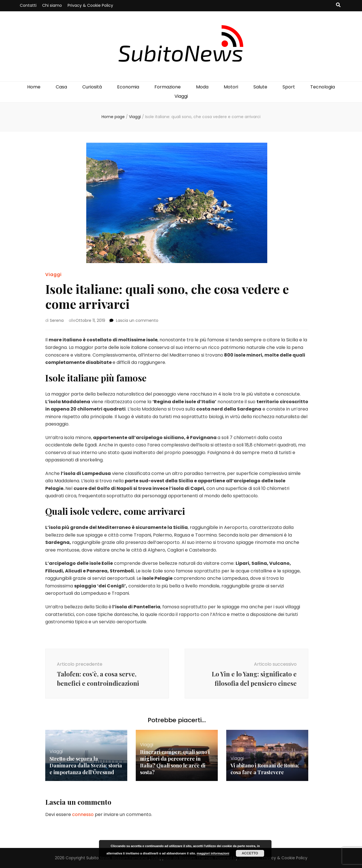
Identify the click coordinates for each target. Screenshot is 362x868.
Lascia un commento (137, 320)
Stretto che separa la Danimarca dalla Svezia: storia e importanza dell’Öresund (86, 765)
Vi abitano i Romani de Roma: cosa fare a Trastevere (265, 769)
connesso (83, 814)
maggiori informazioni (213, 853)
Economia (128, 87)
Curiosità (92, 87)
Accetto (250, 853)
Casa (61, 87)
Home (34, 87)
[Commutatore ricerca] (338, 5)
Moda (202, 87)
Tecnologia (323, 87)
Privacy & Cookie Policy (90, 5)
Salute (260, 87)
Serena (57, 320)
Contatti (28, 5)
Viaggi (181, 96)
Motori (231, 87)
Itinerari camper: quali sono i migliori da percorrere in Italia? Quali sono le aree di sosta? (175, 762)
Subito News (98, 858)
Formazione (168, 87)
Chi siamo (52, 5)
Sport (289, 87)
